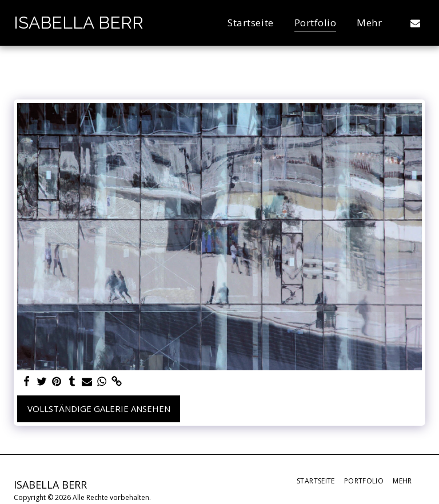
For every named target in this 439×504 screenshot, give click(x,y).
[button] (415, 23)
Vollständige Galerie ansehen (99, 409)
